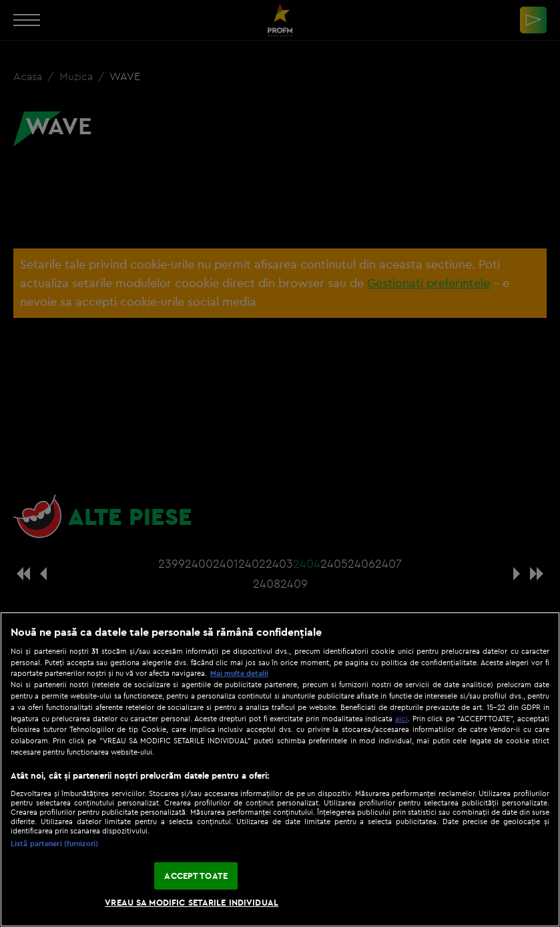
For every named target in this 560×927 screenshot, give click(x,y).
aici (401, 718)
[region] (280, 769)
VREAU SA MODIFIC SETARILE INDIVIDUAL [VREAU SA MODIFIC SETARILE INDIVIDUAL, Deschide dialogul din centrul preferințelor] (192, 902)
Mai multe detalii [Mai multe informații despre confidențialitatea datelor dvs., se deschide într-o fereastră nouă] (239, 673)
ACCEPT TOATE (196, 876)
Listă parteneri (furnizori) (54, 844)
